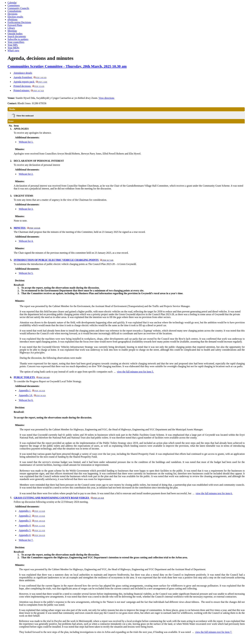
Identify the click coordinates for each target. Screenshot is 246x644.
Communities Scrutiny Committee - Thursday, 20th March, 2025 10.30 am (67, 66)
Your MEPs (13, 48)
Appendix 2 (32, 516)
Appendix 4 (32, 525)
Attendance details (23, 73)
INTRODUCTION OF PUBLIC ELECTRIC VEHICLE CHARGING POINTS (64, 260)
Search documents (17, 36)
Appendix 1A (32, 395)
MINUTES (27, 228)
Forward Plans (15, 25)
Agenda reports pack (30, 82)
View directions (106, 98)
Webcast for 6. (26, 400)
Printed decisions (29, 86)
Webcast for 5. (26, 273)
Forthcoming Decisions (19, 22)
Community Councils (18, 8)
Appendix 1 (32, 390)
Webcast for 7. (26, 540)
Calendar (12, 3)
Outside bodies (15, 34)
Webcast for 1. (26, 142)
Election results (15, 17)
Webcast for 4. (26, 241)
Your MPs (13, 45)
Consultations (14, 11)
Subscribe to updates (18, 39)
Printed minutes (29, 90)
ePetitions (12, 20)
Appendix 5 (32, 530)
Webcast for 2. (26, 174)
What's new (13, 51)
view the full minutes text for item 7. (214, 632)
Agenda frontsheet (30, 77)
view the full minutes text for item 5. (135, 372)
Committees (14, 5)
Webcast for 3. (26, 209)
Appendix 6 (32, 535)
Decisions (12, 14)
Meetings (12, 31)
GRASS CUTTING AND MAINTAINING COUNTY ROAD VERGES (59, 498)
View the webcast (25, 116)
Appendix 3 (32, 521)
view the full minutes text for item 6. (214, 493)
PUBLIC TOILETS (32, 377)
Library (11, 28)
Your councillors (16, 42)
